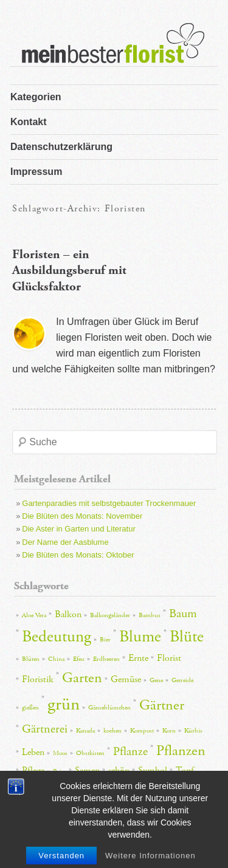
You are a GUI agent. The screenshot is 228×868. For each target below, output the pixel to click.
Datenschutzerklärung (61, 147)
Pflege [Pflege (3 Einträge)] (33, 771)
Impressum (36, 172)
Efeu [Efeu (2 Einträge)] (79, 659)
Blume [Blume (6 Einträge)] (140, 637)
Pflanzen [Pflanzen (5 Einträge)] (181, 751)
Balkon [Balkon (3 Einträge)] (68, 614)
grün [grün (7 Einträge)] (64, 704)
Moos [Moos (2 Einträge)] (60, 753)
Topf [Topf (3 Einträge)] (185, 771)
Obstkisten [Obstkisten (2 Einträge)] (90, 753)
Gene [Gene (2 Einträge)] (156, 680)
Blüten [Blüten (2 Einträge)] (31, 659)
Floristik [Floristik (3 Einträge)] (38, 679)
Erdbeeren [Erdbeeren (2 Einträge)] (106, 659)
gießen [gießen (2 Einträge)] (30, 708)
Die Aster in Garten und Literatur (78, 529)
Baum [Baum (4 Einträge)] (183, 613)
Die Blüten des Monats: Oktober (78, 555)
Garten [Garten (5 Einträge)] (82, 678)
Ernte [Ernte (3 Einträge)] (138, 658)
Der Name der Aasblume (65, 542)
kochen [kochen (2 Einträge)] (112, 731)
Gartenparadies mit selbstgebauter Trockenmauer (109, 503)
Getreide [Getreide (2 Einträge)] (182, 680)
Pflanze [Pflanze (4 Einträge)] (130, 751)
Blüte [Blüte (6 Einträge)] (187, 637)
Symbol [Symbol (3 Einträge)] (153, 771)
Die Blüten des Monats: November (82, 516)
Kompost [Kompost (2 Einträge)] (142, 731)
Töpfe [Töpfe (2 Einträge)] (29, 790)
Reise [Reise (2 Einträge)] (60, 771)
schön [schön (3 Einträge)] (119, 771)
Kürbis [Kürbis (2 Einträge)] (193, 731)
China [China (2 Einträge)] (56, 659)
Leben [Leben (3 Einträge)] (33, 752)
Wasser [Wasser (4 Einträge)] (61, 788)
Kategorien (36, 97)
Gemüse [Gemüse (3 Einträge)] (126, 679)
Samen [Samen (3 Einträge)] (87, 771)
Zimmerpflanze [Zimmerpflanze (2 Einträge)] (138, 790)
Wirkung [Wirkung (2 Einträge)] (97, 790)
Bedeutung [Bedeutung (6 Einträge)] (57, 637)
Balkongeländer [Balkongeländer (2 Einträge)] (110, 615)
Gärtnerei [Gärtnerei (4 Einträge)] (45, 729)
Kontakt (29, 122)
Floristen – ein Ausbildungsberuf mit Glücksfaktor (69, 271)
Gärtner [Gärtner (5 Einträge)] (162, 705)
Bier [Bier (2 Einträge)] (105, 640)
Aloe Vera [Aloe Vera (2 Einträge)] (34, 615)
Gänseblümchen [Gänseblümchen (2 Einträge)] (109, 708)
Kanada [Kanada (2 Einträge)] (85, 731)
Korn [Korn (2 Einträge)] (169, 731)
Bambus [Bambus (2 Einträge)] (150, 615)
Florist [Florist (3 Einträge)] (169, 658)
